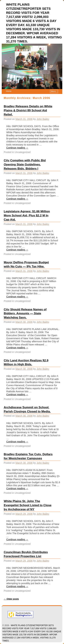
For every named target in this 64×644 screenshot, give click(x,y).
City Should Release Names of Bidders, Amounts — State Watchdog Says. (25, 313)
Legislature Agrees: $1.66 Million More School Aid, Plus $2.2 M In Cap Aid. (27, 215)
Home (9, 91)
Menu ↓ (54, 91)
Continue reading (17, 148)
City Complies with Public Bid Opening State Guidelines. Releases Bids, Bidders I (25, 164)
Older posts (11, 599)
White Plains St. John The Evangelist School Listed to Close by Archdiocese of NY (28, 505)
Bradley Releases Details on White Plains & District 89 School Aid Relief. (28, 110)
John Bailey (43, 119)
